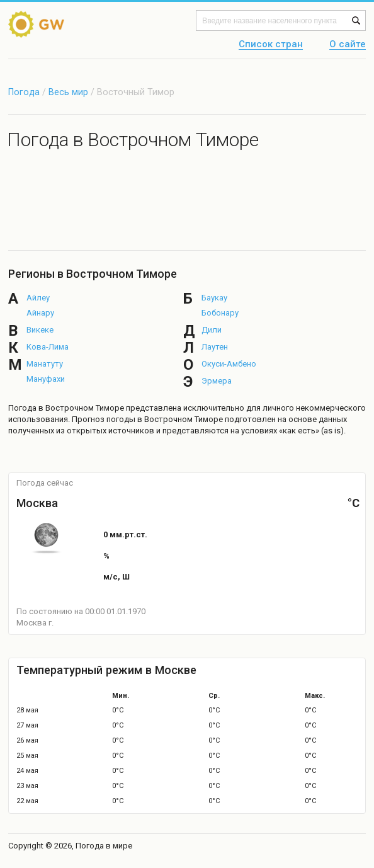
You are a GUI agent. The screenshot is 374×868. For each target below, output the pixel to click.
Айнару (40, 313)
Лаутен (215, 347)
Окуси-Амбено (229, 364)
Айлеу (38, 298)
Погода (24, 92)
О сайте (348, 45)
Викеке (40, 330)
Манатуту (45, 364)
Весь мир (68, 92)
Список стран (271, 45)
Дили (212, 330)
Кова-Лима (48, 347)
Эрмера (217, 381)
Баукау (214, 298)
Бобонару (220, 313)
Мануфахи (46, 379)
